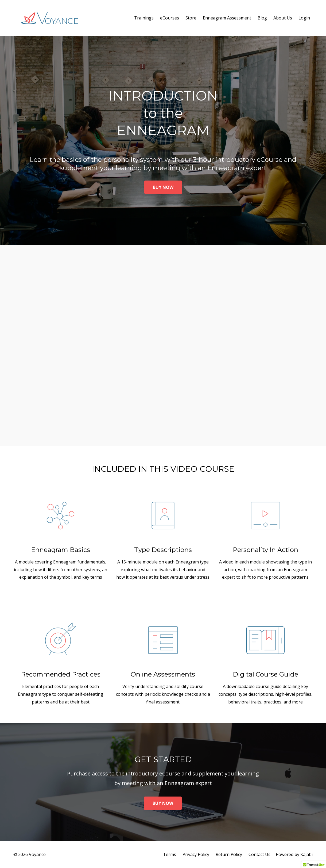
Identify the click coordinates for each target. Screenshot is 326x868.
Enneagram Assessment (227, 18)
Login (304, 18)
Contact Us (259, 854)
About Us (283, 18)
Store (191, 18)
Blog (262, 18)
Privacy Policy (196, 854)
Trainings (144, 18)
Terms (170, 854)
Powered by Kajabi (294, 854)
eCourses (170, 18)
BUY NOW (163, 187)
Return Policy (229, 854)
